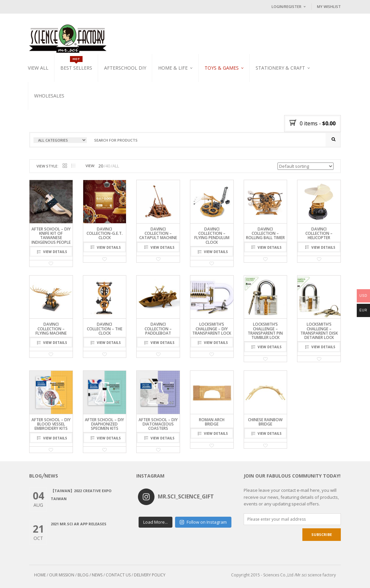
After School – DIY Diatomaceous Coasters (158, 424)
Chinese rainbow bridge (265, 422)
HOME (40, 575)
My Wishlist (329, 6)
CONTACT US (118, 575)
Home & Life (173, 68)
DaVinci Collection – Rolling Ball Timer (265, 233)
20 (101, 166)
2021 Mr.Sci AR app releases (79, 524)
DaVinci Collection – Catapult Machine (158, 233)
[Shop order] (306, 166)
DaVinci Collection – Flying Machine (51, 328)
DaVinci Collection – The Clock (105, 328)
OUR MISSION (62, 575)
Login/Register (286, 6)
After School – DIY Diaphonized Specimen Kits (104, 424)
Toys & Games (222, 68)
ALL (116, 166)
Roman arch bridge (212, 422)
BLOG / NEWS (90, 575)
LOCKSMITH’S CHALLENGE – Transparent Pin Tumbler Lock (265, 331)
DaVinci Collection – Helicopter (319, 233)
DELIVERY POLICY (150, 575)
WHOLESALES (49, 96)
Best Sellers (76, 68)
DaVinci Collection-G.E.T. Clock (105, 233)
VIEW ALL (38, 68)
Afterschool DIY (125, 68)
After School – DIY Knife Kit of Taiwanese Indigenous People (51, 236)
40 (108, 166)
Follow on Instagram (203, 522)
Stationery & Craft (280, 68)
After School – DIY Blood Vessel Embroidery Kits (51, 424)
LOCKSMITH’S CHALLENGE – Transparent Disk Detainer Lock (319, 331)
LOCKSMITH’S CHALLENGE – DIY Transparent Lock (212, 328)
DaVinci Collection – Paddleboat (158, 328)
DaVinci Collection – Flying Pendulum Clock (212, 236)
